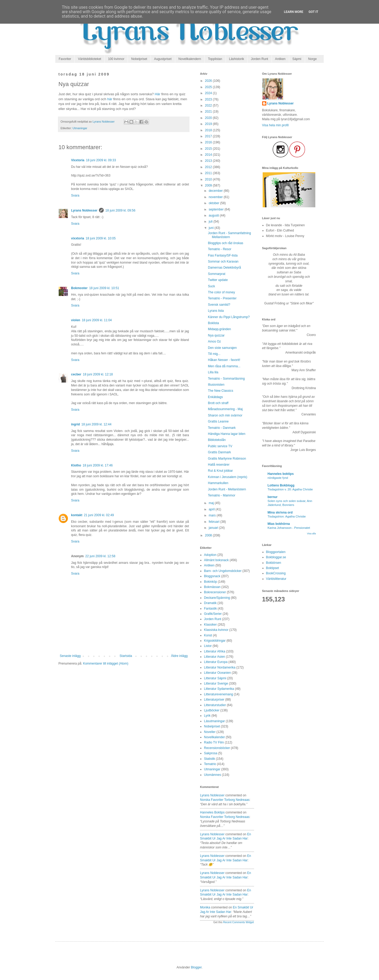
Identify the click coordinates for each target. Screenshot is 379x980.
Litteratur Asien (215, 657)
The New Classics (221, 391)
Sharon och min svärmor (225, 415)
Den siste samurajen (222, 348)
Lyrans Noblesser (84, 210)
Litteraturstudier (215, 705)
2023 (209, 99)
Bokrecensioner (215, 592)
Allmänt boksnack (216, 560)
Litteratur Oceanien (217, 673)
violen (76, 320)
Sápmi (297, 59)
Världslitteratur (276, 579)
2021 (209, 112)
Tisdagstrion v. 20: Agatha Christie (290, 489)
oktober (214, 203)
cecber (76, 374)
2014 (209, 155)
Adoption (210, 555)
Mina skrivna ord (280, 512)
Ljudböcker (212, 710)
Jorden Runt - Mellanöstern (227, 489)
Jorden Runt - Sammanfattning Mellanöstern (229, 235)
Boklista (213, 323)
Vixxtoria (78, 160)
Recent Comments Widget (239, 922)
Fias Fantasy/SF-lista (223, 255)
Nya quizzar (216, 335)
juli (211, 222)
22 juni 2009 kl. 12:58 (100, 556)
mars (213, 515)
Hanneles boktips (212, 812)
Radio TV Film (214, 742)
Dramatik (210, 603)
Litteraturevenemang (218, 694)
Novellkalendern (190, 59)
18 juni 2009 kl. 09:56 (120, 210)
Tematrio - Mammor (222, 495)
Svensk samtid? (219, 305)
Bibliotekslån (217, 440)
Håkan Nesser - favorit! (224, 360)
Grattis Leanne (218, 421)
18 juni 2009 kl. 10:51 (104, 288)
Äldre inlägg (179, 656)
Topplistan (215, 59)
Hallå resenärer (219, 465)
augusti (214, 215)
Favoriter (65, 59)
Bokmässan (212, 587)
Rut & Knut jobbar (220, 471)
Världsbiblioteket (89, 59)
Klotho (76, 465)
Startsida (126, 656)
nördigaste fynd (278, 478)
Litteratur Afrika (215, 651)
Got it (313, 12)
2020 (209, 118)
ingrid (75, 424)
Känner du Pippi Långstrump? (229, 317)
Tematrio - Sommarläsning (226, 379)
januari (214, 528)
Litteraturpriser (214, 700)
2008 (209, 535)
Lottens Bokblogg (281, 485)
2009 (209, 185)
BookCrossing (276, 573)
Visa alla (311, 534)
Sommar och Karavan (223, 262)
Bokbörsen (274, 563)
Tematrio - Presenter (222, 298)
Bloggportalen (276, 552)
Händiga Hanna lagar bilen (227, 434)
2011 (209, 173)
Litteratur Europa (216, 662)
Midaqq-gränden (219, 329)
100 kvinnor (116, 59)
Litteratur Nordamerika (220, 667)
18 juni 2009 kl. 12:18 (98, 374)
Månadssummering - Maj (225, 409)
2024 (209, 93)
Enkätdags (215, 397)
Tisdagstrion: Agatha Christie (287, 516)
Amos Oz (214, 341)
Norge (313, 59)
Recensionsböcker (217, 748)
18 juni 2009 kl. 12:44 (96, 424)
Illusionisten (216, 385)
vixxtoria (78, 238)
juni (212, 228)
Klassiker (210, 625)
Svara (75, 195)
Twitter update (218, 280)
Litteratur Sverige (216, 684)
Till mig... (214, 354)
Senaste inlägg (70, 656)
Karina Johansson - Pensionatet (289, 528)
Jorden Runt (259, 59)
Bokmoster (79, 288)
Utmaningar (80, 128)
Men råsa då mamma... (224, 366)
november (216, 197)
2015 (209, 149)
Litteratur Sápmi (215, 678)
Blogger (196, 967)
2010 (209, 179)
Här (158, 94)
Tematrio (210, 764)
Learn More (294, 12)
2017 (209, 136)
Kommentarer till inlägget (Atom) (106, 664)
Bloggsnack (212, 576)
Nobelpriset (139, 59)
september (217, 209)
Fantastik (210, 609)
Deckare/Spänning (217, 598)
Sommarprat (217, 274)
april (212, 509)
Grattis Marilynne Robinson (227, 459)
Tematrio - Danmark (222, 428)
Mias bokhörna (279, 524)
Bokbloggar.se (276, 557)
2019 (209, 124)
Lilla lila (213, 372)
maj (212, 503)
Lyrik (207, 716)
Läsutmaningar (214, 721)
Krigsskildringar (215, 641)
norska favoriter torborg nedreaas (225, 800)
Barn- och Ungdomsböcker (223, 571)
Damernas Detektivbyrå (224, 268)
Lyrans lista (216, 311)
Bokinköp (210, 582)
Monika (205, 907)
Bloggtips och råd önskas (226, 243)
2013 (209, 161)
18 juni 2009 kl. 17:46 (98, 465)
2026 (209, 81)
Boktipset (273, 568)
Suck (211, 286)
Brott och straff (218, 403)
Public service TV (220, 446)
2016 (209, 142)
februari (215, 522)
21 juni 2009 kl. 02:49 (99, 515)
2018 (209, 130)
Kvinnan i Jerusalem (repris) (228, 477)
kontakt (77, 515)
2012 (209, 167)
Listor (208, 646)
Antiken (280, 59)
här (110, 99)
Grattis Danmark (219, 452)
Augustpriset (163, 59)
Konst (208, 635)
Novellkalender (214, 737)
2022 (209, 105)
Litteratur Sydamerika (219, 689)
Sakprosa (211, 753)
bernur (273, 497)
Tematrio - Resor (220, 249)
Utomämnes (213, 775)
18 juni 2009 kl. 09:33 (101, 160)
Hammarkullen (218, 483)
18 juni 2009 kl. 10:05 (101, 238)
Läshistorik (236, 59)
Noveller (210, 732)
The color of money (221, 292)
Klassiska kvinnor (216, 630)
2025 (209, 87)
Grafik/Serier (213, 614)
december (216, 191)
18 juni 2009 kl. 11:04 (97, 320)
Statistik (210, 759)
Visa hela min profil (275, 125)
